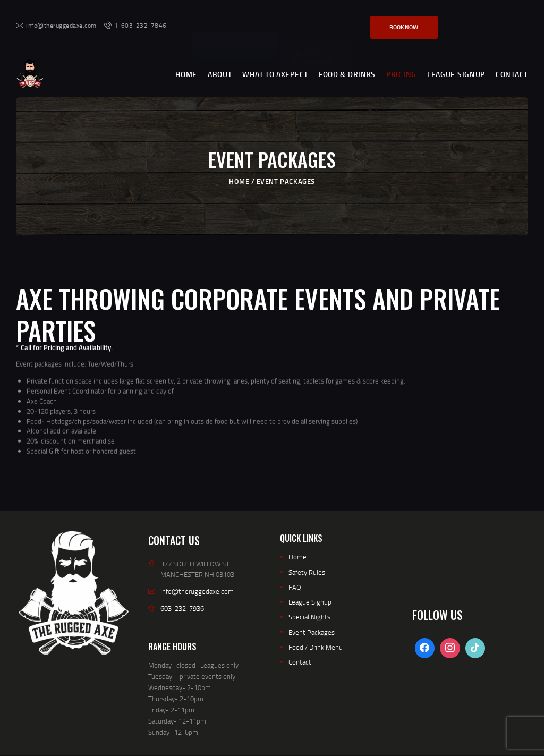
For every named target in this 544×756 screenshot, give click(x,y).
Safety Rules (307, 572)
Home (239, 181)
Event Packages (312, 632)
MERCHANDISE (235, 20)
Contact (300, 662)
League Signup (310, 602)
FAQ (295, 587)
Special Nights (309, 617)
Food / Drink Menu (316, 647)
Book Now (404, 27)
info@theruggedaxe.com (197, 591)
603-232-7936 (182, 608)
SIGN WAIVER (312, 22)
